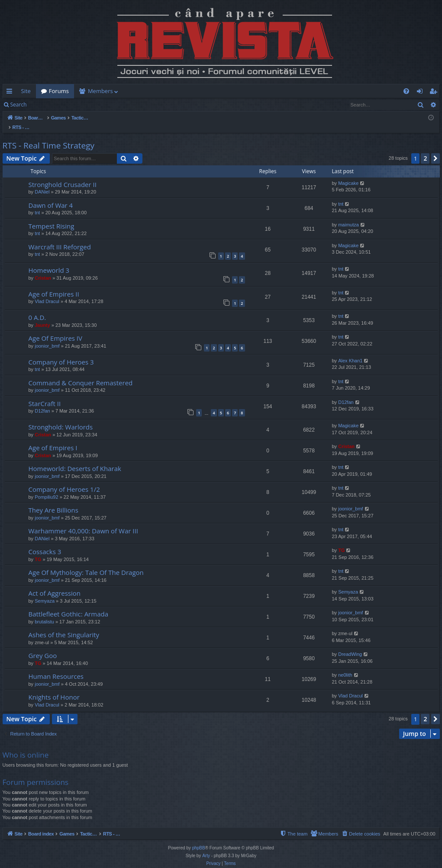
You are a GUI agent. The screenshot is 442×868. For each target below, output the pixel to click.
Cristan (43, 269)
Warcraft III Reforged (60, 238)
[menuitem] (272, 91)
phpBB (199, 839)
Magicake (348, 174)
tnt (37, 203)
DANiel (42, 183)
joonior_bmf (47, 337)
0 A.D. (37, 308)
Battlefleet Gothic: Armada (68, 605)
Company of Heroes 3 (61, 353)
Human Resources (56, 667)
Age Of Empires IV (55, 329)
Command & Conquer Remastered (81, 374)
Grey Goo (43, 646)
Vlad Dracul (47, 292)
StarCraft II (45, 394)
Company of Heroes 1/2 (64, 480)
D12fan (42, 402)
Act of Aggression (55, 584)
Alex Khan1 (350, 352)
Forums (59, 91)
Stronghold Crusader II (63, 175)
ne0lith (345, 666)
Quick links (11, 93)
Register (75, 105)
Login (45, 105)
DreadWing (350, 645)
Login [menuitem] (421, 93)
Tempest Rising (52, 217)
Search (19, 105)
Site (26, 91)
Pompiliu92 (46, 488)
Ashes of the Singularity (64, 626)
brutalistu (44, 613)
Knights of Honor (54, 688)
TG (38, 550)
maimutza (348, 216)
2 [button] (425, 149)
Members (100, 91)
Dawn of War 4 (51, 196)
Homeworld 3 (49, 261)
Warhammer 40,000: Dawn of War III (83, 522)
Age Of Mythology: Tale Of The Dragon (86, 563)
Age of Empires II (54, 285)
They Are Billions (53, 501)
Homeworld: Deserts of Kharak (75, 459)
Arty (206, 847)
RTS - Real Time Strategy (49, 136)
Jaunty (42, 316)
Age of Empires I (53, 439)
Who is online (26, 746)
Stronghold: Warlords (61, 418)
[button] (436, 149)
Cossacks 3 (45, 542)
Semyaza (45, 592)
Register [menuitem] (435, 93)
